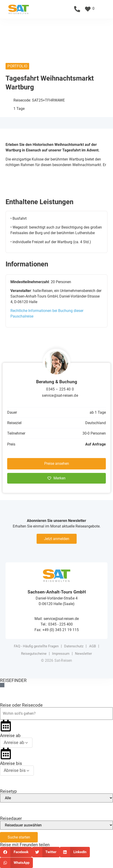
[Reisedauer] (56, 825)
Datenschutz (74, 646)
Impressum (61, 654)
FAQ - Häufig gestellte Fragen (36, 646)
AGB (93, 646)
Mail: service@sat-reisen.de (57, 619)
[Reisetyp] (56, 798)
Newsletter (83, 654)
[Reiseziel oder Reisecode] (56, 714)
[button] (108, 9)
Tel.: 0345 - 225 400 (57, 624)
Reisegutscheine (34, 654)
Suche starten (19, 837)
